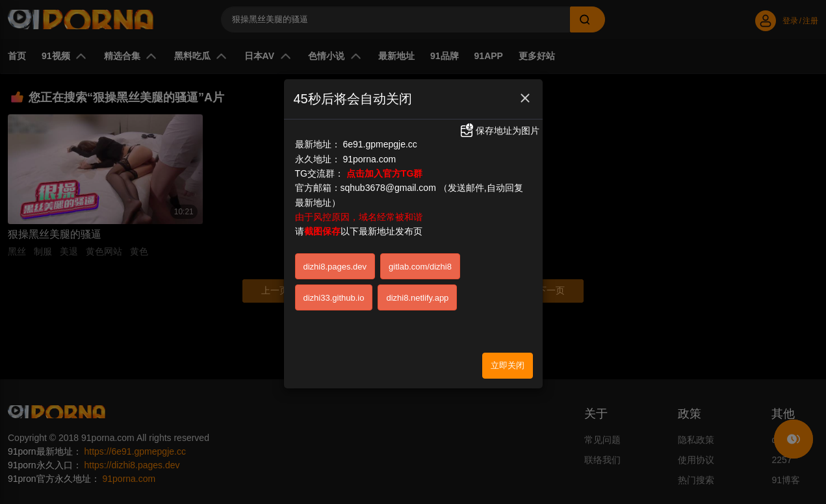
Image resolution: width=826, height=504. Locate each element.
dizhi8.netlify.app (417, 298)
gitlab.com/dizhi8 (420, 267)
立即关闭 (508, 365)
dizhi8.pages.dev (335, 267)
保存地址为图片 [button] (499, 131)
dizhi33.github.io (334, 298)
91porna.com (369, 159)
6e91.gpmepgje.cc (380, 144)
